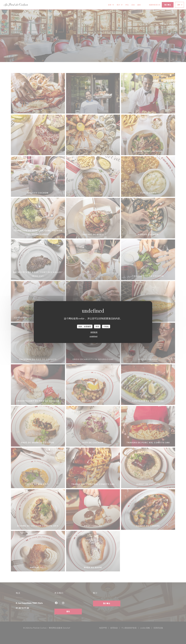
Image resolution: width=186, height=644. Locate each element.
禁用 (97, 326)
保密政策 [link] (94, 332)
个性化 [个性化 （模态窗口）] (106, 326)
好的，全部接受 (85, 326)
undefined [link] (93, 336)
